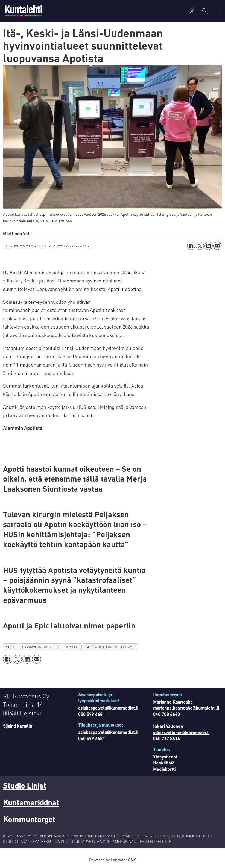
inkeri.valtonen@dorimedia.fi (181, 732)
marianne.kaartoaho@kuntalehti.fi (186, 708)
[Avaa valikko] (192, 11)
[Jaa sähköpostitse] (217, 246)
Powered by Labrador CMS (113, 860)
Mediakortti (164, 769)
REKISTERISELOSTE (154, 841)
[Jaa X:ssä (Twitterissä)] (200, 246)
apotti (72, 647)
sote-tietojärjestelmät (110, 647)
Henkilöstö (164, 763)
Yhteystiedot (165, 757)
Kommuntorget (29, 819)
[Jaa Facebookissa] (191, 246)
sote (11, 647)
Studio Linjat (25, 786)
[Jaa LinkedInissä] (209, 246)
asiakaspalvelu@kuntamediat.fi (108, 708)
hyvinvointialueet (41, 647)
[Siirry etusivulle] (24, 11)
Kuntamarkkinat (31, 802)
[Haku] (205, 11)
